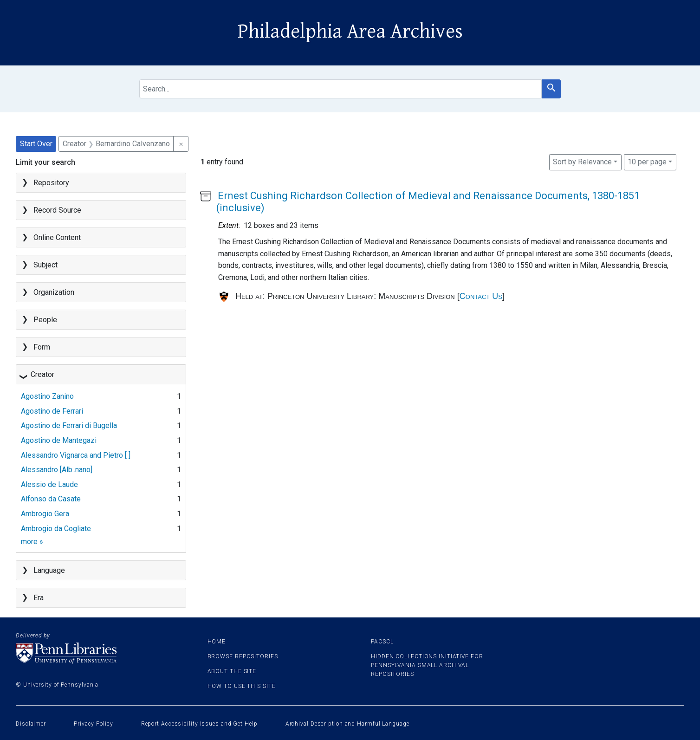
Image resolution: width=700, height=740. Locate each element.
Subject (45, 265)
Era (39, 598)
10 (647, 161)
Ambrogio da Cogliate (56, 529)
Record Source (57, 210)
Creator (42, 374)
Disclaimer (31, 724)
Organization (54, 292)
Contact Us (481, 296)
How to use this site (242, 686)
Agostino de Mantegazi (59, 440)
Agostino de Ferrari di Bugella (69, 425)
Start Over (36, 144)
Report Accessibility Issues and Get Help (199, 724)
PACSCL (382, 642)
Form (42, 347)
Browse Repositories (243, 656)
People (45, 320)
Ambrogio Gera (45, 514)
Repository (51, 183)
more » (32, 542)
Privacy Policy (94, 724)
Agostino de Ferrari (52, 411)
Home (217, 642)
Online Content (57, 237)
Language (49, 570)
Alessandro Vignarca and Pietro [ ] (76, 455)
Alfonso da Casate (51, 499)
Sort (582, 162)
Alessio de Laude (49, 484)
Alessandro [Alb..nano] (57, 470)
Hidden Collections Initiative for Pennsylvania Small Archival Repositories (427, 665)
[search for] (341, 89)
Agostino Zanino (47, 396)
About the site (232, 671)
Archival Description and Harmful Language (347, 724)
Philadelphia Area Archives (350, 32)
